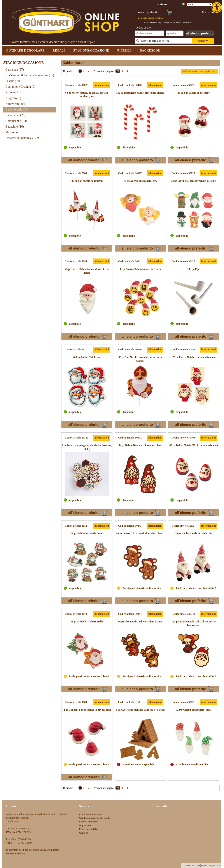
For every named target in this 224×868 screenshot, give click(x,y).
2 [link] (84, 71)
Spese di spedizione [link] (211, 865)
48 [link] (128, 71)
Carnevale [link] (15, 70)
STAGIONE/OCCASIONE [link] (91, 50)
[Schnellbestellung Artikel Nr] (149, 33)
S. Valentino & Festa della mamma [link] (30, 75)
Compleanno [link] (16, 121)
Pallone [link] (13, 92)
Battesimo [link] (15, 127)
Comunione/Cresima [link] (20, 87)
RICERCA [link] (124, 50)
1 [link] (80, 71)
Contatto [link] (84, 833)
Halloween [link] (15, 104)
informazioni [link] (102, 85)
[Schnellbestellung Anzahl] (175, 33)
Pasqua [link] (13, 81)
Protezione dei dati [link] (89, 829)
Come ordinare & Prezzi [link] (92, 814)
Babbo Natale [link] (17, 110)
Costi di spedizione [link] (89, 822)
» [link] (88, 71)
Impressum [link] (85, 825)
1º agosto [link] (13, 98)
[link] (217, 7)
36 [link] (123, 71)
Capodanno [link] (15, 115)
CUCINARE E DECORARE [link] (25, 50)
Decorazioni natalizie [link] (22, 138)
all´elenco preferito (200, 33)
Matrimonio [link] (13, 132)
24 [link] (118, 71)
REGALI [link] (59, 50)
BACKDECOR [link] (150, 50)
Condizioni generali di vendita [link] (95, 818)
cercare (203, 41)
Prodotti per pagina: (104, 71)
